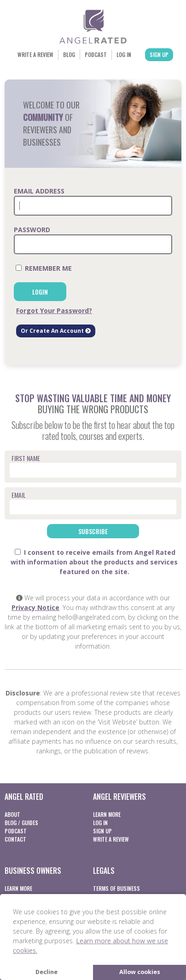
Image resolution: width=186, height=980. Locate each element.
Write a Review (35, 54)
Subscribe (93, 531)
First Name (26, 458)
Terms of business (116, 888)
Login (40, 292)
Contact (15, 839)
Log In (124, 54)
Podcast (96, 54)
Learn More (107, 814)
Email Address (39, 191)
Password (32, 230)
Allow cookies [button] (140, 972)
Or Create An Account (56, 331)
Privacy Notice (35, 607)
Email (19, 495)
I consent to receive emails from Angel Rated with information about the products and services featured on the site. (94, 562)
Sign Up (159, 54)
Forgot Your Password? (54, 311)
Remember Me (44, 268)
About (12, 814)
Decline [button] (46, 972)
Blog (69, 54)
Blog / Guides (21, 823)
